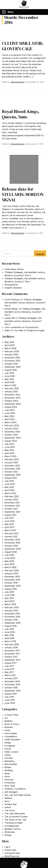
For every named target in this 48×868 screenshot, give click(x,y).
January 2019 (11, 610)
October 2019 (11, 583)
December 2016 (12, 681)
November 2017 (12, 654)
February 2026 (12, 351)
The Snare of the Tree (15, 820)
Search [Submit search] (40, 254)
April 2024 (10, 419)
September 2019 (12, 586)
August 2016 (11, 694)
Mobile (8, 767)
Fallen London (11, 752)
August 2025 (11, 370)
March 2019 (10, 604)
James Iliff (9, 318)
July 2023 (9, 444)
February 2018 (12, 644)
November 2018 (12, 617)
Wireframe (10, 832)
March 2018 (10, 641)
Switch (8, 807)
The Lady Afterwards (15, 814)
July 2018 (9, 629)
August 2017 (11, 663)
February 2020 (12, 570)
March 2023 (10, 456)
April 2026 (10, 345)
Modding (9, 770)
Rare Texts (10, 786)
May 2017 (9, 672)
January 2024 (11, 429)
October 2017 (11, 657)
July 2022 (9, 481)
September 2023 (13, 438)
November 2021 (12, 506)
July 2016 (9, 697)
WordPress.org (12, 856)
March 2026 (10, 348)
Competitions (11, 736)
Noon (7, 777)
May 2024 (9, 416)
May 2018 (9, 635)
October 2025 (11, 364)
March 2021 (10, 530)
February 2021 (12, 533)
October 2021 (11, 509)
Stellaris (8, 798)
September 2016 (12, 691)
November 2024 (12, 398)
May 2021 (9, 524)
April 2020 (10, 564)
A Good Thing (11, 715)
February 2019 (12, 607)
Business (9, 727)
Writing (8, 835)
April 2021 (9, 527)
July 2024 (9, 410)
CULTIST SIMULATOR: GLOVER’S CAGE (23, 46)
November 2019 (12, 580)
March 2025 (10, 385)
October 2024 (11, 401)
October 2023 (11, 435)
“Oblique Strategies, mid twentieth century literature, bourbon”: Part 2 (25, 303)
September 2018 (12, 623)
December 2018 (12, 614)
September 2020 (13, 549)
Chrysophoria (11, 285)
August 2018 (11, 626)
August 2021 (10, 515)
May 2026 (9, 342)
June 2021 (10, 521)
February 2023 (12, 459)
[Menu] (4, 12)
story (7, 801)
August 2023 (11, 441)
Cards (7, 730)
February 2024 (12, 425)
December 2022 (12, 466)
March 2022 (10, 493)
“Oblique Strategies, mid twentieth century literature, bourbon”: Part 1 (23, 321)
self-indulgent (11, 792)
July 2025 (9, 373)
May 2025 (9, 379)
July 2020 (9, 555)
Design (8, 743)
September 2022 (13, 475)
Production (10, 783)
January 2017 (11, 678)
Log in (7, 847)
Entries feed (10, 850)
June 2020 (10, 558)
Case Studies (11, 733)
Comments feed (12, 853)
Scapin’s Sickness (13, 288)
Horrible (9, 758)
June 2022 (10, 484)
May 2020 (9, 561)
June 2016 (10, 700)
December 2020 (12, 540)
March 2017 (10, 675)
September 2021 (12, 512)
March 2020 (10, 567)
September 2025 (13, 367)
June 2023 (10, 447)
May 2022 (9, 487)
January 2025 (11, 392)
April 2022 (9, 490)
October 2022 (11, 472)
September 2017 (12, 660)
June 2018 (10, 632)
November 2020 (12, 543)
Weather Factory (13, 829)
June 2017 (10, 669)
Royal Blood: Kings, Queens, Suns (21, 114)
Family (8, 755)
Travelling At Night (14, 823)
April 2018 (9, 638)
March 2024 (10, 422)
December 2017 (12, 651)
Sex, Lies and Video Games (18, 795)
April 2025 (9, 382)
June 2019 (10, 595)
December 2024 (12, 395)
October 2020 (11, 546)
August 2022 (11, 478)
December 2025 (12, 358)
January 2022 (11, 499)
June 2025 (10, 376)
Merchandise (11, 764)
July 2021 (9, 518)
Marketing (9, 761)
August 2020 (11, 552)
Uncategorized (12, 826)
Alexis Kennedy (18, 82)
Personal (9, 780)
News (7, 773)
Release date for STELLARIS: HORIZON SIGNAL (23, 194)
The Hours (10, 810)
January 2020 (11, 573)
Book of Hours (12, 724)
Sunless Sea (10, 804)
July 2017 (9, 666)
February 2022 (12, 496)
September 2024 (13, 404)
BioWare (9, 721)
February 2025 (12, 388)
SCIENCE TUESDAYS (15, 789)
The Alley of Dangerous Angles (29, 330)
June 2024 (10, 413)
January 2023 (11, 462)
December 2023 (12, 432)
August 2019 (11, 589)
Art (6, 718)
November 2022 (12, 469)
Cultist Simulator (12, 740)
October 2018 (11, 620)
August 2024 (11, 407)
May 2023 (9, 450)
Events (8, 749)
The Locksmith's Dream (16, 817)
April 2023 (9, 453)
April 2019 (9, 601)
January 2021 (11, 536)
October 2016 (11, 688)
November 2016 (12, 685)
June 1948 (10, 703)
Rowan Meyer (11, 309)
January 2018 (11, 647)
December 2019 (12, 577)
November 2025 (12, 361)
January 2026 (11, 355)
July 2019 (9, 592)
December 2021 (12, 503)
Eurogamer (10, 746)
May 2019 (9, 598)
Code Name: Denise (14, 269)
